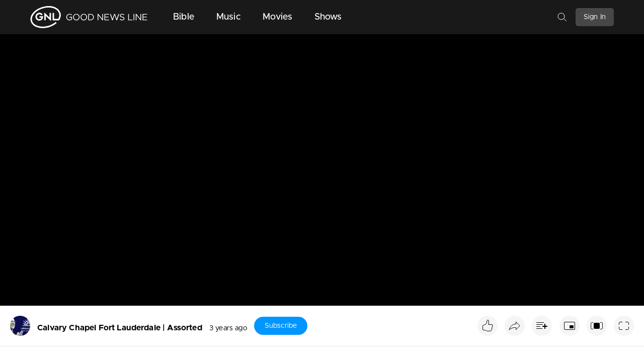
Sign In (595, 17)
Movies (277, 17)
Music (228, 17)
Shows (328, 17)
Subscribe (281, 326)
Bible (184, 17)
